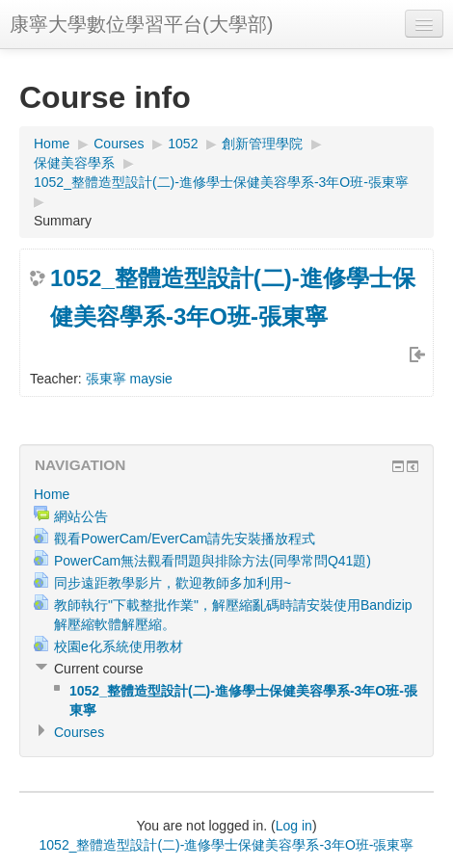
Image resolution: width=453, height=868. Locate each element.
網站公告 (81, 516)
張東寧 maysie (129, 379)
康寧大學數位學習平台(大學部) (141, 24)
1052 (183, 144)
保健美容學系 (74, 163)
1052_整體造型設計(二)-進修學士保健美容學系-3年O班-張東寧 (221, 182)
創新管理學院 (262, 144)
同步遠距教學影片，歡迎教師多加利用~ (173, 583)
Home (52, 144)
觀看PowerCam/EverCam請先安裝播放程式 (185, 539)
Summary (63, 221)
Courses (119, 144)
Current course (99, 669)
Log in (294, 826)
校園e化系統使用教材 (119, 646)
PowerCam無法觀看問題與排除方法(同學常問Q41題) (213, 561)
